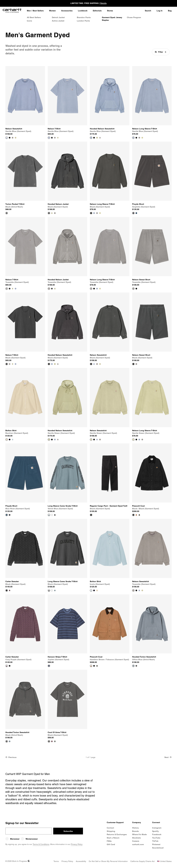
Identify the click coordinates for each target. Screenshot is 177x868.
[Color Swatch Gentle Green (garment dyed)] (16, 138)
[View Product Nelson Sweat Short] (152, 252)
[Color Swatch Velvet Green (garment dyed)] (55, 741)
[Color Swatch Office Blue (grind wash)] (10, 741)
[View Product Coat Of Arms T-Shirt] (67, 704)
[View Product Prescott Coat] (152, 478)
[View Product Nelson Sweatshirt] (25, 101)
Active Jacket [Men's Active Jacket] (58, 21)
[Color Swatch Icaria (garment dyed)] (13, 440)
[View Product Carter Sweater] (25, 553)
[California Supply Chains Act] (142, 861)
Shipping (111, 831)
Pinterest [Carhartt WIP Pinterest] (156, 844)
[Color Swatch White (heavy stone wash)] (52, 515)
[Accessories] (67, 11)
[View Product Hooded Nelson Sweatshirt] (110, 101)
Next (168, 757)
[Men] (29, 11)
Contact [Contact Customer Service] (110, 828)
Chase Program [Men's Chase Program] (134, 17)
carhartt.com (138, 844)
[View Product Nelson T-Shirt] (67, 101)
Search (148, 11)
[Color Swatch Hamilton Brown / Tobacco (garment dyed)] (136, 515)
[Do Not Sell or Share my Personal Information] (108, 861)
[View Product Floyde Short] (152, 176)
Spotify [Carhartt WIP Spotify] (155, 831)
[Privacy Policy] (67, 861)
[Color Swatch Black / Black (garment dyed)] (94, 666)
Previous (11, 757)
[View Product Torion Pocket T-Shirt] (25, 176)
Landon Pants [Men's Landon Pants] (83, 21)
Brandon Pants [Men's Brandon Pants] (84, 17)
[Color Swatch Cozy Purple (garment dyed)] (10, 590)
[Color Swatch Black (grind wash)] (136, 666)
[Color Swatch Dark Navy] (10, 440)
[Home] (12, 11)
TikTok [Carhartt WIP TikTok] (155, 841)
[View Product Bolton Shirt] (25, 403)
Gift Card (111, 844)
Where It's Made (139, 834)
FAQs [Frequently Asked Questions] (109, 841)
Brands (135, 831)
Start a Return (113, 838)
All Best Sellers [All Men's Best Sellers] (34, 17)
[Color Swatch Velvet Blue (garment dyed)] (55, 590)
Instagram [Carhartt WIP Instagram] (157, 828)
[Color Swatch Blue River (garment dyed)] (136, 213)
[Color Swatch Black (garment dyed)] (10, 138)
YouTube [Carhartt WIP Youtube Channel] (156, 838)
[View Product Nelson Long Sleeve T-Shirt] (152, 101)
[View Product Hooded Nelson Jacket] (67, 176)
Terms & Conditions (41, 844)
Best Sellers (38, 11)
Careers (136, 841)
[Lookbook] (83, 11)
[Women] (52, 11)
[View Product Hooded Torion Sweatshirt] (152, 629)
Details (103, 3)
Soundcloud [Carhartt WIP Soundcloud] (158, 848)
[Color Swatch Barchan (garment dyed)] (97, 590)
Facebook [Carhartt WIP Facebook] (157, 834)
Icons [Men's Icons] (29, 21)
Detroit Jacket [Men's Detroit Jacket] (58, 17)
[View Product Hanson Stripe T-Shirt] (67, 629)
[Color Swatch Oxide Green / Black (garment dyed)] (139, 515)
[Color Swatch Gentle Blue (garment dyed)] (94, 213)
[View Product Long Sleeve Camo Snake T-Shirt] (67, 478)
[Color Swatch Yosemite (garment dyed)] (13, 138)
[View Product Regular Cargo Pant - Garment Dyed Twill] (110, 478)
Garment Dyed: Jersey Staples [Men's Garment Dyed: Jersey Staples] (112, 19)
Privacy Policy (77, 844)
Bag (170, 11)
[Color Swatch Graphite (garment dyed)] (10, 515)
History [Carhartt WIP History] (135, 828)
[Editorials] (97, 11)
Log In (160, 11)
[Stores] (110, 11)
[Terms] (56, 861)
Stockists (136, 838)
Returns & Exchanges (117, 834)
